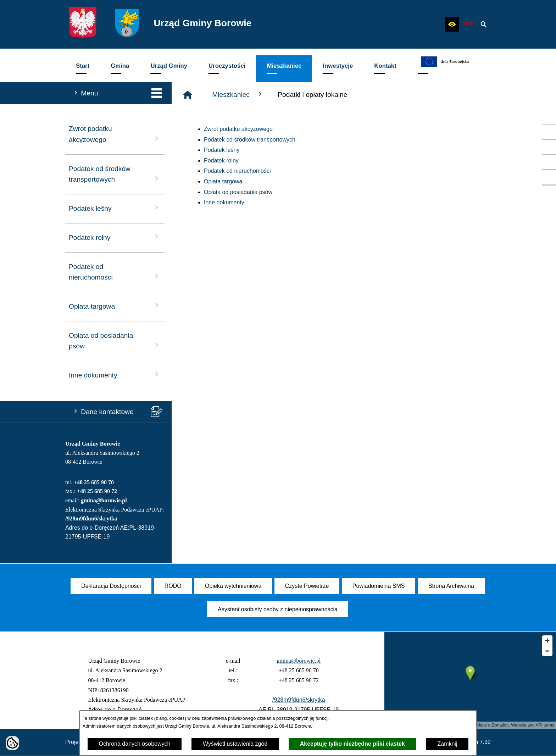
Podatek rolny (221, 161)
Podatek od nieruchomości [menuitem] (115, 272)
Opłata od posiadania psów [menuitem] (115, 341)
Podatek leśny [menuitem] (115, 208)
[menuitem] (83, 69)
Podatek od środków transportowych (250, 140)
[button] (452, 24)
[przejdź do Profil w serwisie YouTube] (549, 147)
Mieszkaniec (238, 94)
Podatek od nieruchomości (237, 171)
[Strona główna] (188, 95)
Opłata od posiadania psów (238, 192)
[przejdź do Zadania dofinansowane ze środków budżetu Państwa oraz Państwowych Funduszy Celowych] (549, 193)
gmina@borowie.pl (104, 500)
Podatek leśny (222, 150)
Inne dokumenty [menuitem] (115, 374)
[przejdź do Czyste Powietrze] (549, 162)
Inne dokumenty (224, 202)
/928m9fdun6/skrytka (91, 518)
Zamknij (447, 744)
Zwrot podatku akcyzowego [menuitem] (115, 134)
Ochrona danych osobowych (135, 744)
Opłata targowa (223, 181)
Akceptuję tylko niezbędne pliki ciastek (352, 744)
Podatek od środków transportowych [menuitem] (115, 174)
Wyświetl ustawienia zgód (235, 744)
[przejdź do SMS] (549, 177)
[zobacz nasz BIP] (468, 24)
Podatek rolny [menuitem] (115, 237)
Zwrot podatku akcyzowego (238, 129)
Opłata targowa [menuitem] (115, 306)
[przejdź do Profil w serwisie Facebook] (549, 132)
